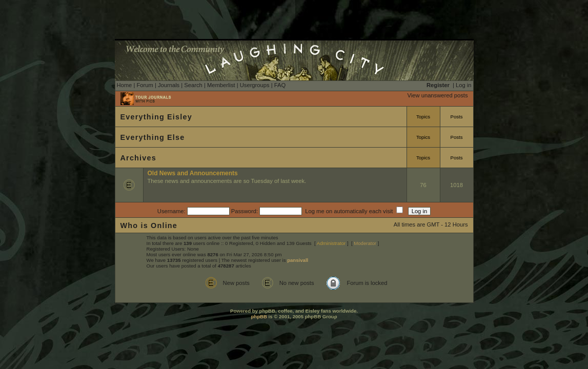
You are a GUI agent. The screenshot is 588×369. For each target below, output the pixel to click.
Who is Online (149, 225)
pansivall (298, 260)
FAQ (280, 85)
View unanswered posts (438, 95)
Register (438, 85)
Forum (145, 85)
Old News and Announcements (193, 173)
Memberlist (221, 85)
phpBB (259, 316)
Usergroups (255, 85)
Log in (463, 85)
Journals (169, 85)
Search (193, 85)
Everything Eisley (156, 117)
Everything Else (153, 137)
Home (125, 85)
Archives (138, 158)
